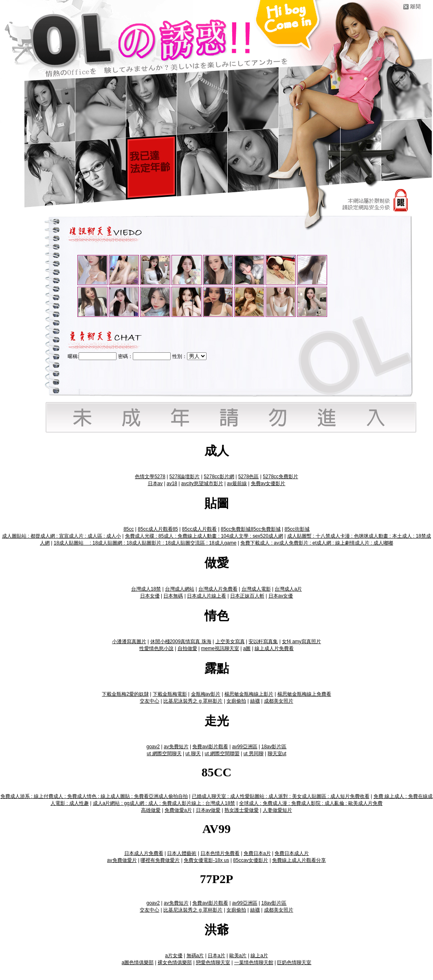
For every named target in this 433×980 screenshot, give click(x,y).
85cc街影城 (297, 529)
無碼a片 (195, 956)
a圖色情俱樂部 (138, 962)
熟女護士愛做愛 (242, 810)
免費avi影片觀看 (210, 747)
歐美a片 (238, 956)
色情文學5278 (150, 477)
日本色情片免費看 (220, 853)
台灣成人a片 (288, 589)
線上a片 (259, 956)
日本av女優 (281, 596)
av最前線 (237, 483)
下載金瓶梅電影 (170, 694)
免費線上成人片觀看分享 (299, 860)
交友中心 (149, 701)
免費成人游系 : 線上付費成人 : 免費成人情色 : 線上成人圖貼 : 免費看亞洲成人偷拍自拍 (94, 796)
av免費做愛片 (122, 860)
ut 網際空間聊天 (164, 754)
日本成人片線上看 (207, 596)
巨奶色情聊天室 (294, 962)
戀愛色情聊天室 (213, 962)
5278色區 (249, 477)
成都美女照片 (279, 701)
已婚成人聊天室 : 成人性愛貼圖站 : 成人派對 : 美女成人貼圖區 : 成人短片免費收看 (281, 796)
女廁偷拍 (236, 701)
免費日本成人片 (292, 853)
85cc (129, 529)
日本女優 (150, 596)
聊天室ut (277, 754)
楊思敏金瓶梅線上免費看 (304, 694)
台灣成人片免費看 (218, 589)
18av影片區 (274, 747)
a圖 (247, 648)
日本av (155, 483)
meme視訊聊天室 (220, 648)
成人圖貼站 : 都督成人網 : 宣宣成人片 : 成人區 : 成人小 (62, 536)
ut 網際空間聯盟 (222, 754)
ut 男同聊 (254, 754)
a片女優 (174, 956)
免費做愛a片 (178, 810)
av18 (172, 483)
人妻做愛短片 (277, 810)
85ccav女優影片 (251, 860)
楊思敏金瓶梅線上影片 (249, 694)
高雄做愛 (151, 810)
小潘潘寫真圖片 (129, 642)
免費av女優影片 (268, 483)
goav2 (153, 747)
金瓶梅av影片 (206, 694)
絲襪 (255, 701)
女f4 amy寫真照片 (301, 642)
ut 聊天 (193, 754)
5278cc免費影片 (280, 477)
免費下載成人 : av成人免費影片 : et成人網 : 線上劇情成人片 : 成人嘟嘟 (317, 543)
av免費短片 (176, 747)
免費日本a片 (257, 853)
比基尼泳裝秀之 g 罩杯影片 (193, 701)
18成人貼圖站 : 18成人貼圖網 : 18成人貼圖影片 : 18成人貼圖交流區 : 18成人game (145, 543)
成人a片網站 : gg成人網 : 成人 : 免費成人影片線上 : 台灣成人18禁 (164, 803)
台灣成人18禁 (146, 589)
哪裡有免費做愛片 (160, 860)
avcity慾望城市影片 (202, 483)
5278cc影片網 (219, 477)
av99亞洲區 (245, 747)
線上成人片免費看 (274, 648)
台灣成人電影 (256, 589)
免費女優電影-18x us (206, 860)
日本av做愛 (208, 810)
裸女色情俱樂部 (175, 962)
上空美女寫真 (230, 642)
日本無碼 (173, 596)
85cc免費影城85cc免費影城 (251, 529)
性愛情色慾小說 (156, 648)
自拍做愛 (187, 648)
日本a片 (216, 956)
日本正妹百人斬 (247, 596)
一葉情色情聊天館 (254, 962)
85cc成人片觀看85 (158, 529)
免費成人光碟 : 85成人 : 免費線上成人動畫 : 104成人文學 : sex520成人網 (204, 536)
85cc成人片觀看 (199, 529)
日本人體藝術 (182, 853)
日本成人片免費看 (144, 853)
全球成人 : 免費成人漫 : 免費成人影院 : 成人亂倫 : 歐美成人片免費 (311, 803)
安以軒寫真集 (263, 642)
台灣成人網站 (180, 589)
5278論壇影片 (185, 477)
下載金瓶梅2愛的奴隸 (125, 694)
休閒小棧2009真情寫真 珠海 (181, 642)
